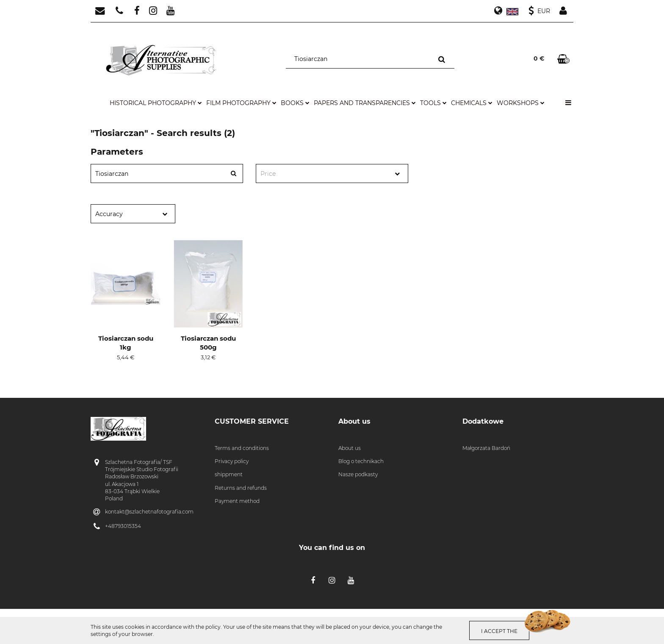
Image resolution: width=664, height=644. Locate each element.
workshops (521, 103)
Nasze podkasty (358, 474)
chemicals (472, 103)
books (295, 103)
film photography (241, 103)
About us (350, 448)
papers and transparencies (365, 103)
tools (433, 103)
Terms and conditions (242, 448)
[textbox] (325, 174)
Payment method (237, 501)
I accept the (501, 631)
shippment (229, 474)
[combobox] (332, 173)
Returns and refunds (241, 488)
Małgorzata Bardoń (486, 448)
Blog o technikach (361, 461)
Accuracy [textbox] (109, 214)
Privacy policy (232, 461)
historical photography (156, 103)
